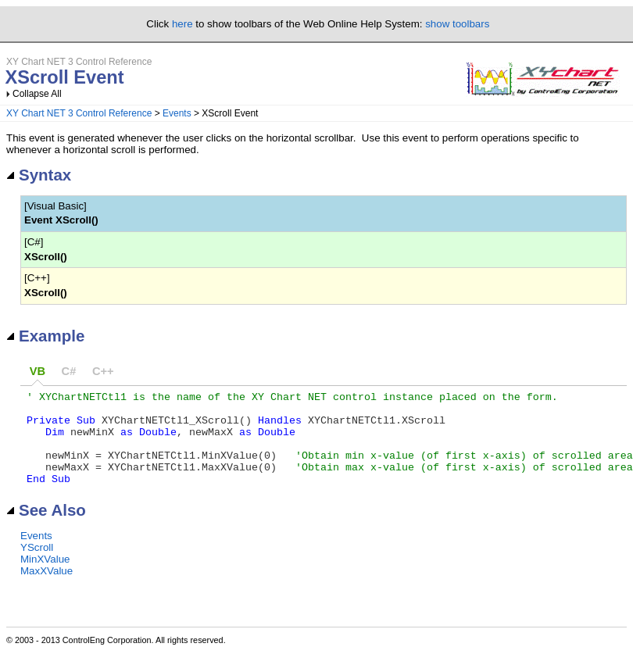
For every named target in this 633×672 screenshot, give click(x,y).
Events (177, 113)
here (182, 24)
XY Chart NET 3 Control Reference (79, 113)
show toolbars (457, 24)
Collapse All (37, 94)
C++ (103, 371)
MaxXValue (46, 590)
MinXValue (45, 578)
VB (38, 371)
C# (69, 371)
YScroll (37, 566)
